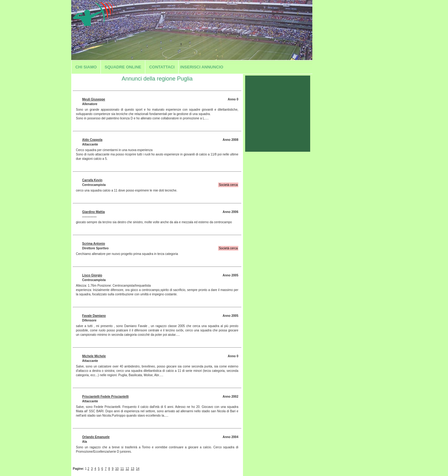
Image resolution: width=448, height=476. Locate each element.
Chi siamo (86, 67)
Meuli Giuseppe (94, 99)
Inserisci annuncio (202, 67)
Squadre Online (123, 67)
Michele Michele (94, 356)
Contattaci (162, 67)
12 (127, 469)
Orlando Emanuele (96, 437)
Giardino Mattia (93, 212)
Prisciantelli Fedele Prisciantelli (105, 397)
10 (117, 469)
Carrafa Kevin (92, 180)
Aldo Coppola (92, 140)
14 (138, 469)
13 (132, 469)
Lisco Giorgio (92, 275)
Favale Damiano (94, 316)
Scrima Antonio (94, 244)
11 (122, 469)
